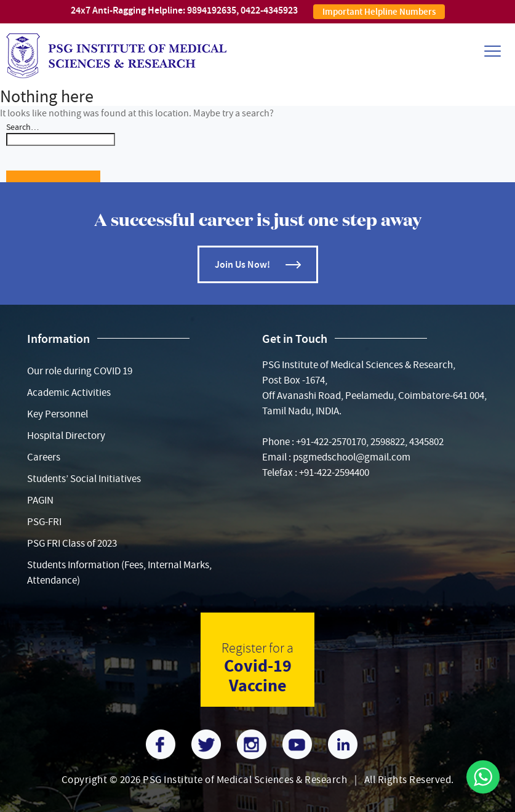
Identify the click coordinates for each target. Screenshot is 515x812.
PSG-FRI (44, 522)
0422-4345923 (269, 10)
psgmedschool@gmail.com (352, 457)
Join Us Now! (242, 264)
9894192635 (212, 10)
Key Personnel (58, 414)
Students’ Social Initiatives (84, 479)
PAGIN (40, 500)
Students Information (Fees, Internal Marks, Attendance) (119, 573)
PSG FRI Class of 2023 (72, 543)
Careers (44, 457)
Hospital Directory (66, 436)
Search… (22, 127)
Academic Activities (69, 392)
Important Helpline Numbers (379, 12)
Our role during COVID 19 (80, 371)
